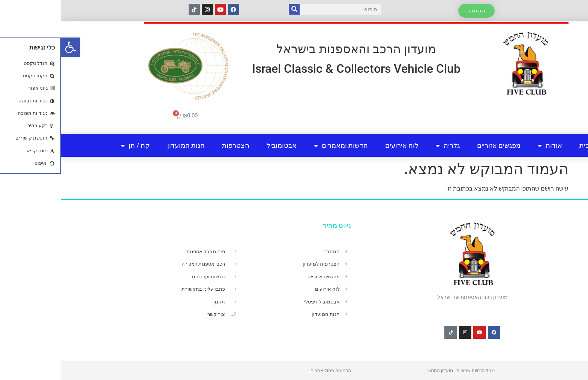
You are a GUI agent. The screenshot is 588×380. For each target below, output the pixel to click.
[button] (10, 47)
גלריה (387, 146)
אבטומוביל (221, 145)
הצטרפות (175, 145)
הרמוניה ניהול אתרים (270, 371)
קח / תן (75, 146)
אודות (489, 146)
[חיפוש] (233, 9)
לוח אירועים (341, 145)
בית (523, 145)
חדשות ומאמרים (280, 146)
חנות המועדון (125, 145)
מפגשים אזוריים (438, 145)
